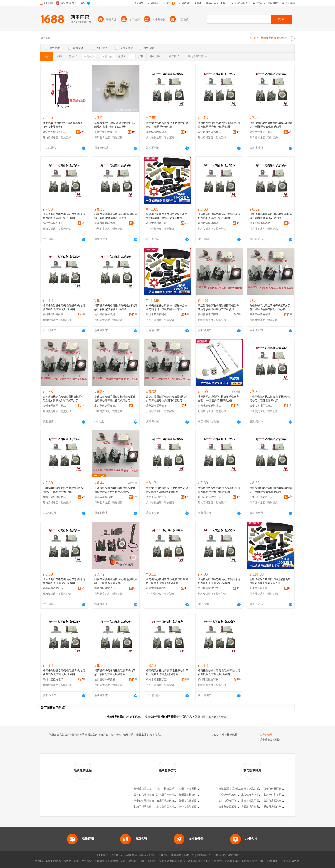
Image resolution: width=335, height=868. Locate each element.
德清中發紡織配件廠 (106, 132)
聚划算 (132, 861)
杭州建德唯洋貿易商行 (210, 588)
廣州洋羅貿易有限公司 (54, 406)
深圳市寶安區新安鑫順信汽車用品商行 (240, 801)
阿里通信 (219, 861)
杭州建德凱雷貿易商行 (210, 679)
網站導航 (234, 855)
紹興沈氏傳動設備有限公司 (210, 406)
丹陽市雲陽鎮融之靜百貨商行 (54, 497)
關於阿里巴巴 (205, 855)
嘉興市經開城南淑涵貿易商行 (210, 223)
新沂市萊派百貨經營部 (158, 314)
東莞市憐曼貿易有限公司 (210, 132)
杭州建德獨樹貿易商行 (158, 132)
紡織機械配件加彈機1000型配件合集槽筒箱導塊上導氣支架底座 (270, 581)
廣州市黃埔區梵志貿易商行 (261, 406)
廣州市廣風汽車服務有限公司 (280, 801)
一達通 (284, 861)
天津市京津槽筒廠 (144, 795)
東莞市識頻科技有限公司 (106, 223)
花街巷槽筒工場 (165, 789)
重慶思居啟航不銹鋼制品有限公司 (283, 807)
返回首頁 (200, 717)
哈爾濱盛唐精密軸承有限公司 (258, 807)
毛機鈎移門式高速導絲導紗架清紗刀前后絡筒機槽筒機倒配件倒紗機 (270, 307)
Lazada (295, 861)
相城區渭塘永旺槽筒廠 (147, 807)
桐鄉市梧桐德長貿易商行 (158, 588)
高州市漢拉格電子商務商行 (54, 679)
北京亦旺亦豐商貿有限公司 (106, 406)
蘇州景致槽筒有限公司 (191, 795)
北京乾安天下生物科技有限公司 (259, 795)
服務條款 (176, 855)
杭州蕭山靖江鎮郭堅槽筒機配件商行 (154, 789)
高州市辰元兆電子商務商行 (210, 497)
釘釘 (262, 861)
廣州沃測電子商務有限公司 (158, 406)
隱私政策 (189, 855)
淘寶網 (114, 861)
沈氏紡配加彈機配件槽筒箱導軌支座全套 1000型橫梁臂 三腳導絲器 (218, 399)
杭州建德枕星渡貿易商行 (106, 314)
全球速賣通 (101, 861)
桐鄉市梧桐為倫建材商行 (54, 223)
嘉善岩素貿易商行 (53, 588)
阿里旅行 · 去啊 (155, 861)
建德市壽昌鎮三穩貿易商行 (158, 223)
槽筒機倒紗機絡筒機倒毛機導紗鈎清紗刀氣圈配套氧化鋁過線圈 (115, 672)
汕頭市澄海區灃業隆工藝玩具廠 (259, 801)
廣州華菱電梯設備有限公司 (234, 807)
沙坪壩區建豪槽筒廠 (168, 795)
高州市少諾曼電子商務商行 (261, 588)
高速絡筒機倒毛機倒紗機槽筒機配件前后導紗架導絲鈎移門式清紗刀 (218, 307)
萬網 (230, 861)
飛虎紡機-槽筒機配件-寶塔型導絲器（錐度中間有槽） (63, 125)
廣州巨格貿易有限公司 (261, 314)
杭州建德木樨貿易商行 (106, 679)
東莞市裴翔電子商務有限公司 (261, 132)
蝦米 (182, 861)
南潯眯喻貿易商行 (105, 497)
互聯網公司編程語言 (230, 795)
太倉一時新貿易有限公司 (278, 795)
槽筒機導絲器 (229, 735)
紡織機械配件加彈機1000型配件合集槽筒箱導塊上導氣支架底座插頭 (167, 216)
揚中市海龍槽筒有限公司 (193, 807)
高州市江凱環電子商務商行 (261, 497)
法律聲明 (163, 855)
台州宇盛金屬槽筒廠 (190, 789)
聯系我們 (220, 855)
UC (237, 861)
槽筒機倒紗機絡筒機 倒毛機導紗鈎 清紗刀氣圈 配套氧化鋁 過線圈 (219, 125)
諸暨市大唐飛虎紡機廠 (54, 132)
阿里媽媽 (172, 861)
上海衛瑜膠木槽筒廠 (168, 807)
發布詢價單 (266, 735)
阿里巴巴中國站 (83, 861)
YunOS (207, 861)
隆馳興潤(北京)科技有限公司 (235, 789)
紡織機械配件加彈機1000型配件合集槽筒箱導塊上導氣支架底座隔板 (167, 307)
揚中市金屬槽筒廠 (144, 801)
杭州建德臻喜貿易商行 (261, 223)
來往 (254, 861)
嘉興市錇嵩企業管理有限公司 (258, 789)
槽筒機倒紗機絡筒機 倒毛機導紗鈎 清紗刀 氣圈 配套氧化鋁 (167, 125)
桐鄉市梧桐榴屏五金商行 (158, 679)
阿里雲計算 (194, 861)
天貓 (123, 861)
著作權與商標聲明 (145, 855)
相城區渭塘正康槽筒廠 (169, 801)
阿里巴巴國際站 (62, 861)
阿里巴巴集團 (43, 861)
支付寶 (245, 861)
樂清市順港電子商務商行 (106, 588)
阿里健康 (273, 861)
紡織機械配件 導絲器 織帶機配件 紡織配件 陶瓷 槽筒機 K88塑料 (115, 125)
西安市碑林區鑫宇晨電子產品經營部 (284, 789)
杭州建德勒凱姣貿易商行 (54, 314)
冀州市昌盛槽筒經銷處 (191, 801)
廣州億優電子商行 (208, 314)
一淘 (141, 861)
